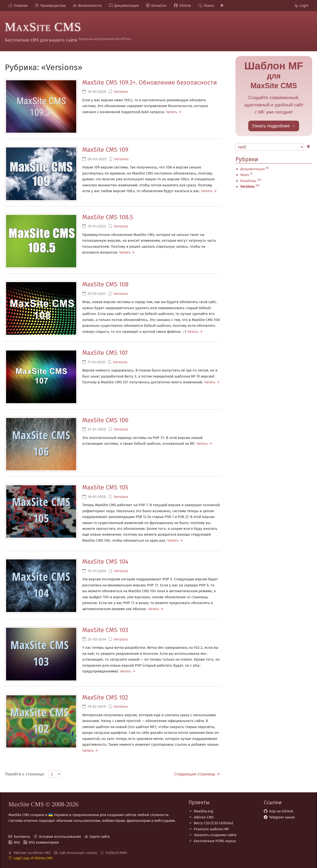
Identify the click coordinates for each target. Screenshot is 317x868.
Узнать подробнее (271, 126)
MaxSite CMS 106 (105, 420)
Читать (171, 112)
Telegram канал (282, 817)
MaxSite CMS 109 (105, 150)
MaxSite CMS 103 (105, 630)
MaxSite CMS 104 (105, 562)
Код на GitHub (281, 811)
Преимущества (53, 6)
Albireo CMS (204, 817)
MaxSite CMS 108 (105, 284)
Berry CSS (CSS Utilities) (213, 823)
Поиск (209, 6)
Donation (159, 6)
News (245, 175)
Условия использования (60, 837)
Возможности (90, 6)
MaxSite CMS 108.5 (108, 217)
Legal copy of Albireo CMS (33, 858)
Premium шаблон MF (211, 829)
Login (304, 6)
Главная (21, 6)
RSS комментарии (44, 842)
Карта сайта (100, 837)
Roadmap (248, 181)
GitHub (185, 6)
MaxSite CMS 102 (105, 697)
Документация (126, 6)
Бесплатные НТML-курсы (215, 841)
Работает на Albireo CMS (32, 853)
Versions (121, 92)
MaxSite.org (204, 811)
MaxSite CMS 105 (105, 487)
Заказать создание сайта (215, 835)
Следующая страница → (197, 774)
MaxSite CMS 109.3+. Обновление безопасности (150, 83)
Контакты (22, 837)
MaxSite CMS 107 (105, 353)
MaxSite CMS (43, 27)
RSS (17, 842)
